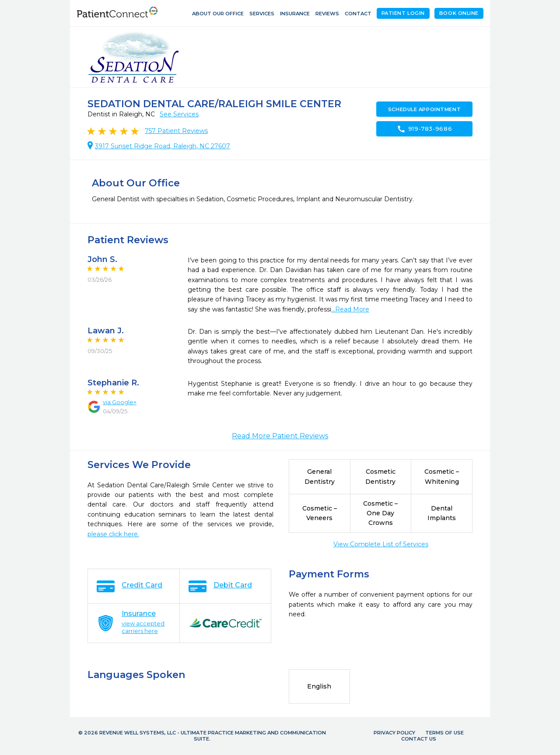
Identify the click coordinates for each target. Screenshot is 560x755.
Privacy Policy (394, 733)
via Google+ (120, 402)
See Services (179, 114)
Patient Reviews (176, 131)
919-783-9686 (425, 129)
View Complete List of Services (381, 544)
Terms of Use (444, 733)
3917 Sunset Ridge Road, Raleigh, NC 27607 (163, 146)
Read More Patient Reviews (280, 436)
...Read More (350, 309)
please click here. (113, 534)
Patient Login (403, 13)
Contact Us (419, 739)
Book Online (459, 13)
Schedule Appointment (424, 109)
